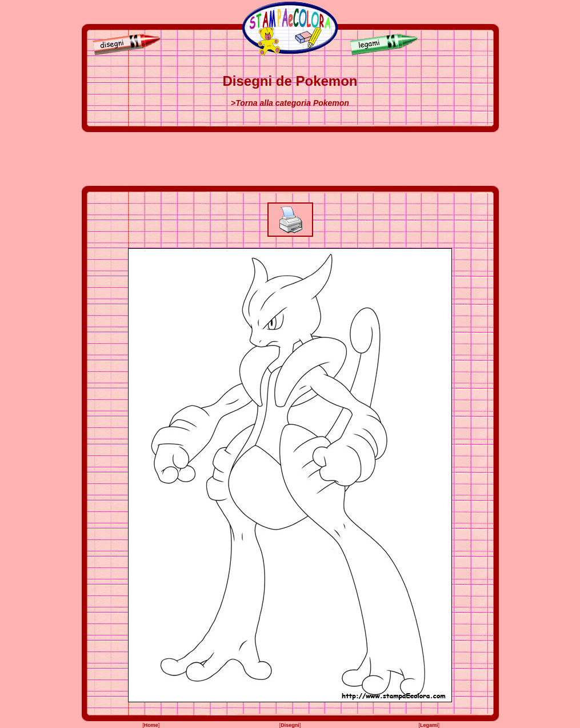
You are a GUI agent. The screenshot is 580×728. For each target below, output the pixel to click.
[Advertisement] (290, 159)
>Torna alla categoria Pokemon (290, 103)
